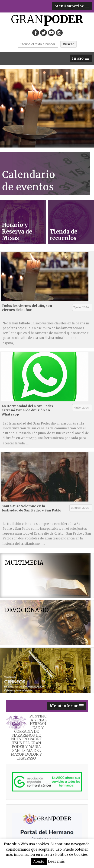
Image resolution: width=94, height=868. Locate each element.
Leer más (56, 861)
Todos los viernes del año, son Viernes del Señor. (27, 308)
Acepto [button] (39, 862)
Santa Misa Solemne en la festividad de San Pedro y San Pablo (31, 508)
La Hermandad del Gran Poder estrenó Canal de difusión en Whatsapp (28, 410)
